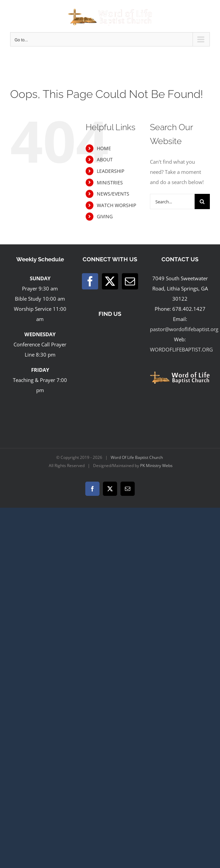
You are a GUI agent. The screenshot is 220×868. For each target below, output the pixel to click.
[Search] (202, 201)
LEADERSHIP (111, 171)
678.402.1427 (189, 309)
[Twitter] (110, 281)
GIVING (105, 216)
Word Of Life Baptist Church (137, 457)
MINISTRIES (110, 183)
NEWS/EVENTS (113, 194)
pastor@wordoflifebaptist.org (184, 329)
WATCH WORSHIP (116, 205)
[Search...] (172, 201)
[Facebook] (90, 281)
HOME (104, 148)
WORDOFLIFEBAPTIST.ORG (181, 349)
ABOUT (105, 159)
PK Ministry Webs (156, 466)
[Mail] (130, 281)
